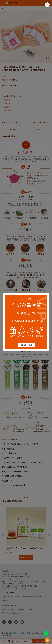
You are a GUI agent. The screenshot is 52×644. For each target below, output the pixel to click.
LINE (46, 633)
